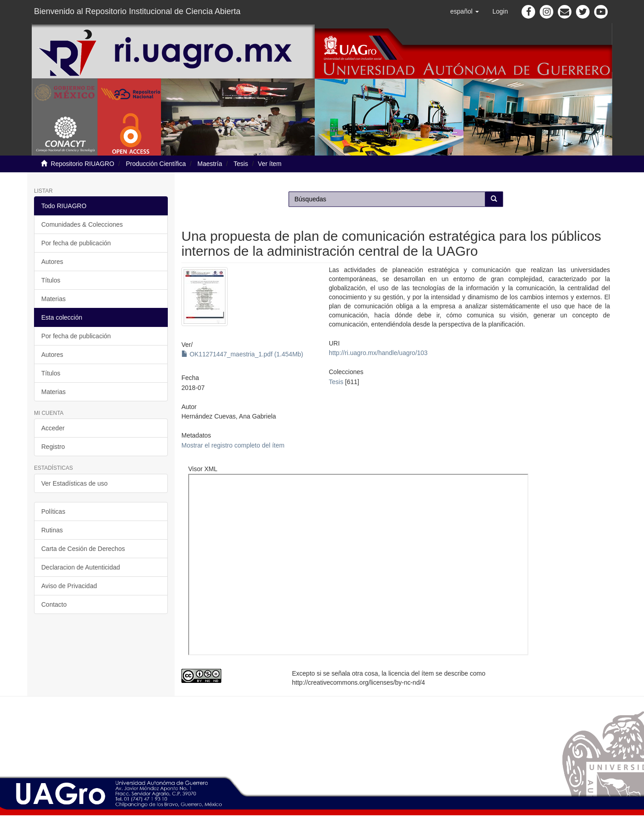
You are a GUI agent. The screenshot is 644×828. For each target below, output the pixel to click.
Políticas (53, 511)
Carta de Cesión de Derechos (83, 549)
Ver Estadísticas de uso (74, 483)
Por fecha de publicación (76, 243)
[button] (465, 11)
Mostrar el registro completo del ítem (233, 445)
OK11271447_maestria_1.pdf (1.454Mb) (242, 354)
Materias (54, 299)
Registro (53, 447)
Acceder (53, 428)
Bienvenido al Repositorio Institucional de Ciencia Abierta (137, 11)
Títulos (51, 280)
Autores (52, 262)
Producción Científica (156, 164)
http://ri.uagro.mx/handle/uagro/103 (378, 353)
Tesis (241, 164)
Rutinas (52, 530)
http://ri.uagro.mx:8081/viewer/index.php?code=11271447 (358, 565)
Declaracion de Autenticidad (81, 567)
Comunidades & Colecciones (82, 224)
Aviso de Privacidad (69, 586)
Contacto (54, 604)
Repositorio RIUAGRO (83, 164)
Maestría (210, 164)
